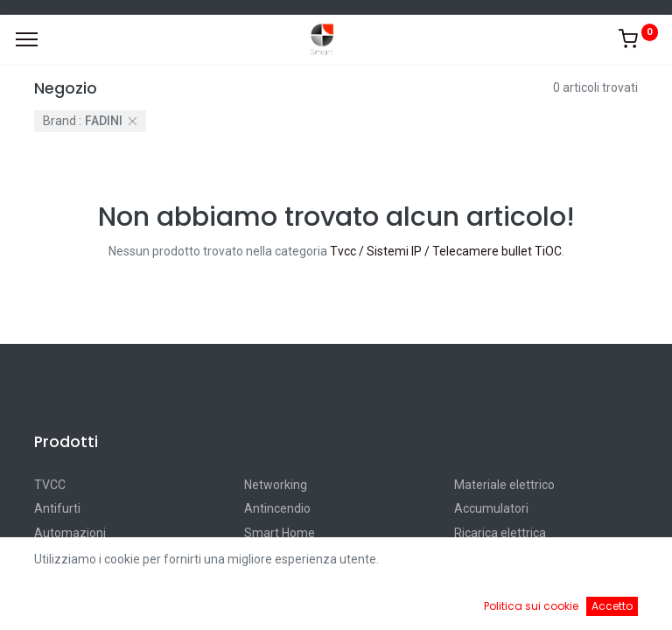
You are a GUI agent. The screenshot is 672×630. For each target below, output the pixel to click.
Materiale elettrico (504, 485)
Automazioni (70, 533)
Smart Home (280, 533)
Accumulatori (491, 508)
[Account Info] (615, 604)
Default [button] (508, 568)
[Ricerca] (243, 604)
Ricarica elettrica (500, 533)
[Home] (58, 604)
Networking (276, 485)
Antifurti (57, 508)
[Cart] (429, 604)
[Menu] (27, 39)
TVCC (50, 485)
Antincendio (277, 508)
